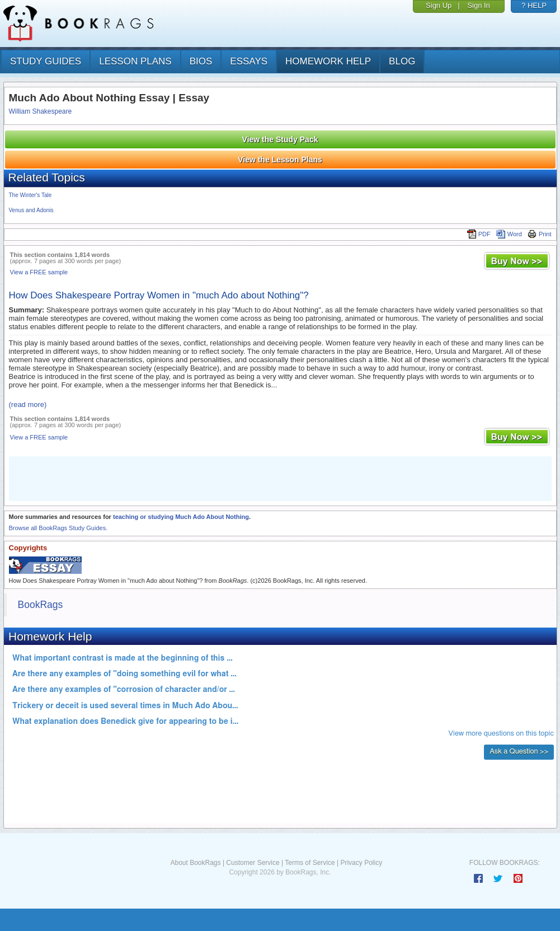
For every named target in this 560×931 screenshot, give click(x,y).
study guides (46, 61)
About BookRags (195, 863)
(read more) (28, 404)
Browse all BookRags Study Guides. (58, 528)
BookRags (41, 605)
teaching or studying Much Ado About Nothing (181, 517)
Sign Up (439, 5)
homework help (328, 61)
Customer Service (253, 863)
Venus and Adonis (31, 210)
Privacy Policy (361, 863)
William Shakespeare (41, 111)
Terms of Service (310, 863)
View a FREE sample (39, 272)
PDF (479, 234)
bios (201, 61)
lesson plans (135, 61)
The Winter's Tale (30, 195)
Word (509, 234)
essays (249, 61)
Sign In (478, 5)
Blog (402, 61)
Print (540, 234)
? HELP (534, 5)
